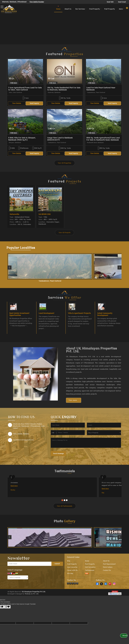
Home (58, 9)
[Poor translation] (7, 617)
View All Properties (64, 163)
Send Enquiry (34, 103)
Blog (69, 571)
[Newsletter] (29, 574)
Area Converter (72, 578)
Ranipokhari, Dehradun (110, 281)
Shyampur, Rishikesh (65, 281)
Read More (14, 488)
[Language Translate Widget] (18, 588)
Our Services (81, 9)
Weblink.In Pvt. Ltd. (32, 604)
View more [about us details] (73, 402)
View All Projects (65, 233)
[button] (37, 2)
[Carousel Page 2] (64, 511)
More (122, 9)
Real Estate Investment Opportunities (19, 316)
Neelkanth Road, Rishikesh (19, 282)
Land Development (46, 315)
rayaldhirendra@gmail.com (23, 442)
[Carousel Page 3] (67, 511)
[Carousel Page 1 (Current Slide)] (62, 511)
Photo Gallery (108, 578)
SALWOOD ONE (45, 214)
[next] (120, 269)
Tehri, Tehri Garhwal (87, 281)
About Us (68, 9)
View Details (17, 103)
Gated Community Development (105, 316)
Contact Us (107, 581)
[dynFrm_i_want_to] (104, 435)
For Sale (14, 83)
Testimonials (90, 581)
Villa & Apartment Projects (79, 315)
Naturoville (14, 214)
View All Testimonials (65, 517)
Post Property (109, 9)
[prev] (9, 269)
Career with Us (72, 581)
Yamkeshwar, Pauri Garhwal (42, 282)
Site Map (70, 584)
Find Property (95, 9)
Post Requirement (109, 574)
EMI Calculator (90, 578)
